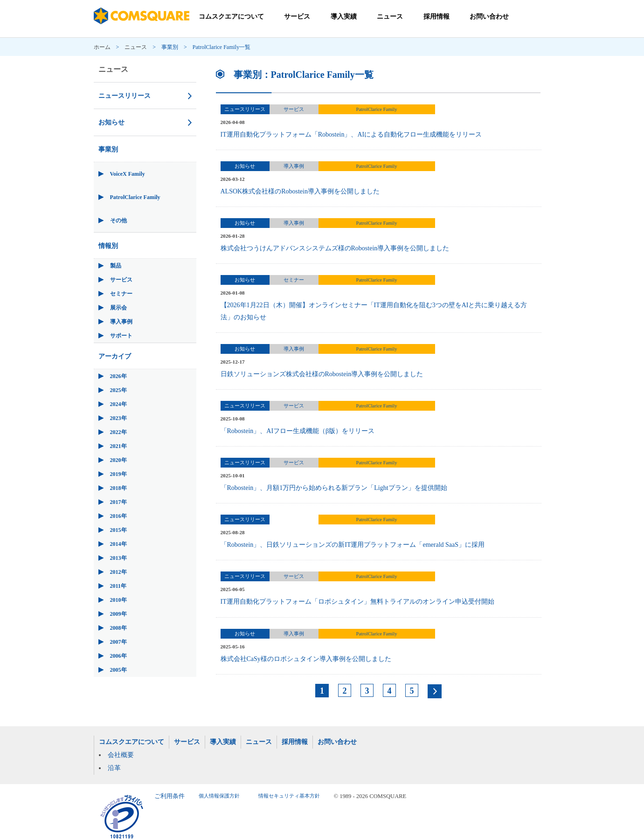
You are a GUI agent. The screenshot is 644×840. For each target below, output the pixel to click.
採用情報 (436, 17)
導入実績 (344, 17)
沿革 (114, 768)
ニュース (390, 17)
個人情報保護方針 (219, 796)
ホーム (102, 47)
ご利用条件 (170, 796)
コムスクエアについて (231, 17)
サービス (297, 17)
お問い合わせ (489, 17)
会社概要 (121, 755)
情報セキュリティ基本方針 (289, 796)
